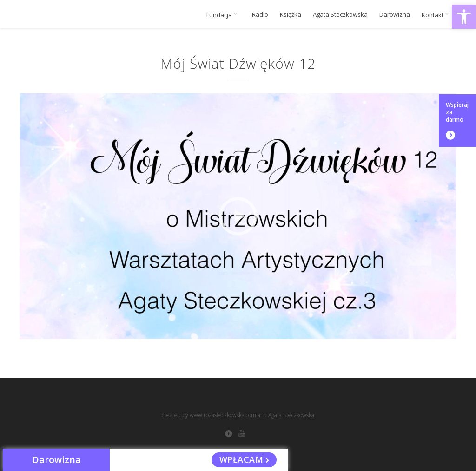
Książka (291, 15)
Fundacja (223, 15)
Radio (260, 15)
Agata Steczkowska (340, 15)
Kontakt (437, 15)
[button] (464, 17)
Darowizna (395, 15)
